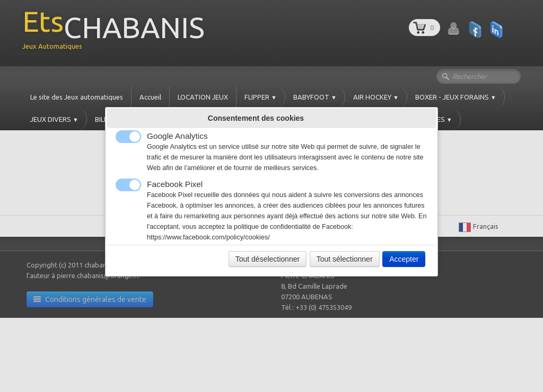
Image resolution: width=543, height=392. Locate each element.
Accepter (404, 259)
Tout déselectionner (268, 259)
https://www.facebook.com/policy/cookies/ (208, 237)
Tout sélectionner (345, 259)
